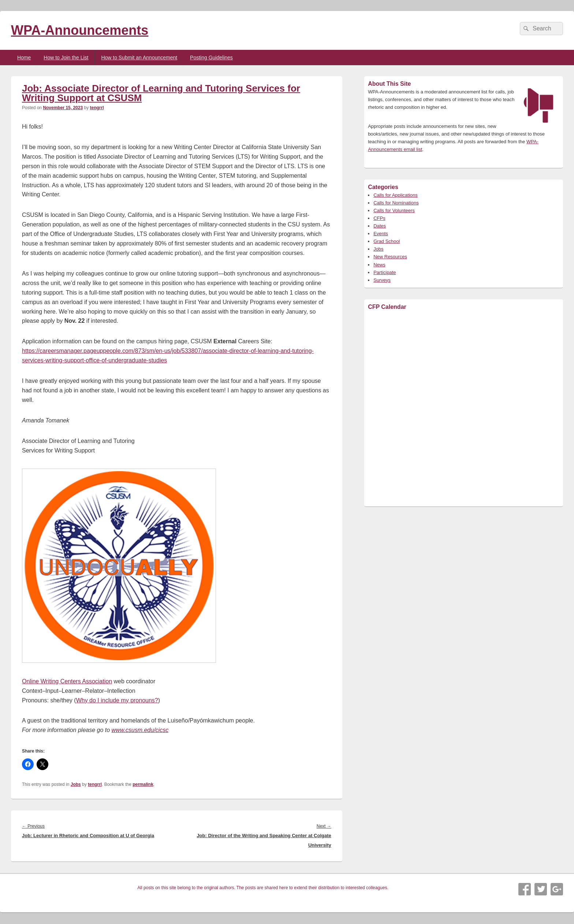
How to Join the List (66, 58)
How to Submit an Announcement (139, 58)
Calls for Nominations (396, 203)
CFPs (379, 218)
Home (24, 58)
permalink (143, 784)
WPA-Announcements (80, 30)
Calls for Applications (396, 195)
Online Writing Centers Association (67, 681)
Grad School (387, 241)
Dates (380, 226)
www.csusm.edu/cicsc (140, 730)
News (379, 265)
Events (381, 234)
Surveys (382, 280)
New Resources (390, 257)
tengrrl (97, 108)
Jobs (76, 784)
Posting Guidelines (211, 58)
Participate (385, 272)
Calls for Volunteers (394, 210)
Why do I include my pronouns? (117, 700)
